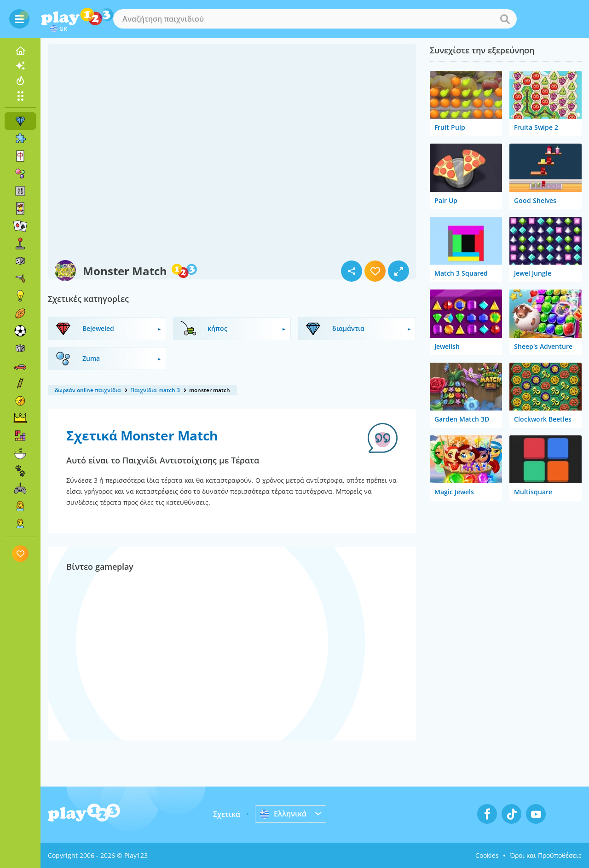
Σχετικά (227, 814)
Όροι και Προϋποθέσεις (546, 855)
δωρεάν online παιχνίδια (88, 390)
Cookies (487, 855)
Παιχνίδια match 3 (155, 390)
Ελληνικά (283, 814)
